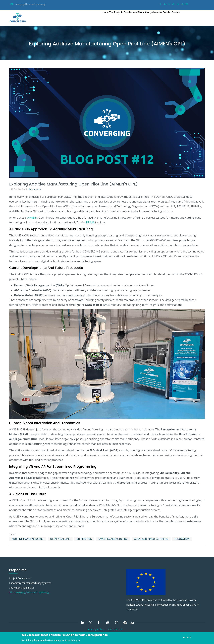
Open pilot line (60, 539)
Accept (187, 637)
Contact (174, 17)
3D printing (84, 539)
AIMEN (32, 218)
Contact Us (116, 629)
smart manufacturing (113, 539)
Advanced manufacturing (151, 539)
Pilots (126, 17)
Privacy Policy (96, 629)
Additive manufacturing (28, 539)
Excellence (112, 17)
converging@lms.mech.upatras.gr (29, 592)
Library (137, 17)
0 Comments (35, 189)
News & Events (155, 17)
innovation (182, 539)
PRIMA (90, 222)
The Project (93, 17)
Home (78, 17)
